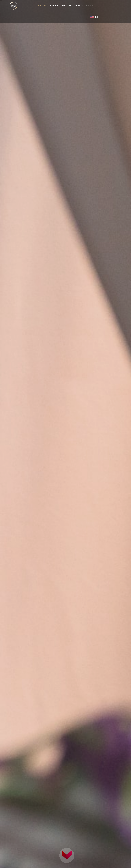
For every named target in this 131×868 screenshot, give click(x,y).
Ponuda (54, 6)
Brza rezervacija (84, 6)
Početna (42, 6)
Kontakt (67, 6)
